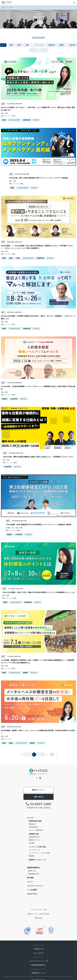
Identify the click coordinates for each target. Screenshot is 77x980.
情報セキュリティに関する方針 (38, 914)
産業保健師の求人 (34, 874)
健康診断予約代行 (34, 837)
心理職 (27, 45)
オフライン (44, 50)
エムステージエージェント (37, 961)
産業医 (11, 45)
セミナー (30, 882)
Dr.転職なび (37, 949)
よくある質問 (32, 890)
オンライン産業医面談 (36, 830)
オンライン (33, 50)
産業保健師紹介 (34, 827)
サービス (30, 818)
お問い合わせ (38, 797)
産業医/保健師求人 (34, 868)
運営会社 (38, 918)
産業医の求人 (32, 871)
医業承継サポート (37, 973)
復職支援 (32, 856)
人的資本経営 (72, 45)
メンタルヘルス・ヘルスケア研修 (39, 853)
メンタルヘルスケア (38, 45)
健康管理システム (34, 840)
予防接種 (32, 843)
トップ (3, 8)
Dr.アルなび (37, 953)
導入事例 (30, 878)
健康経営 (62, 45)
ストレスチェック (34, 850)
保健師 (19, 45)
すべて (3, 45)
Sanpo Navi (32, 894)
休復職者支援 (51, 45)
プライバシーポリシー (38, 910)
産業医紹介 (32, 824)
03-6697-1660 (38, 804)
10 (52, 754)
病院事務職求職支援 (37, 965)
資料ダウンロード (38, 790)
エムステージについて (35, 886)
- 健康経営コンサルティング (37, 860)
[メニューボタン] (74, 3)
